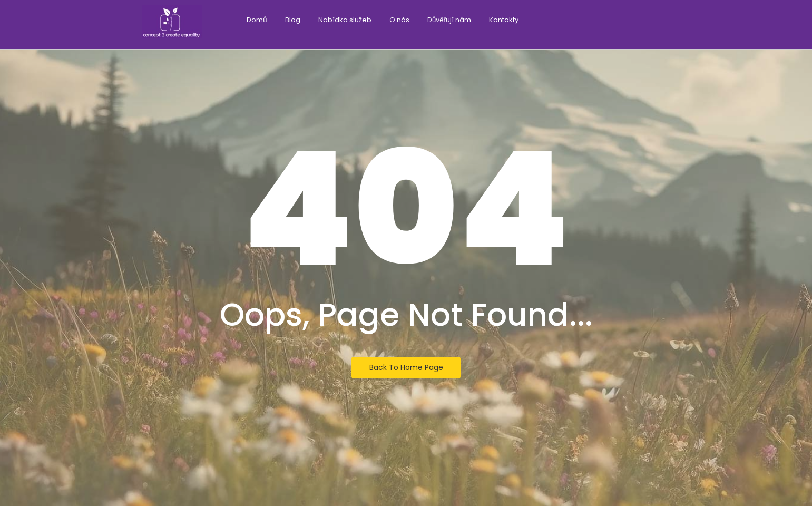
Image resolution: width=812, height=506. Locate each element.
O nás (399, 20)
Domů (257, 20)
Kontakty (504, 20)
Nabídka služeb (345, 20)
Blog (293, 20)
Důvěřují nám (449, 20)
